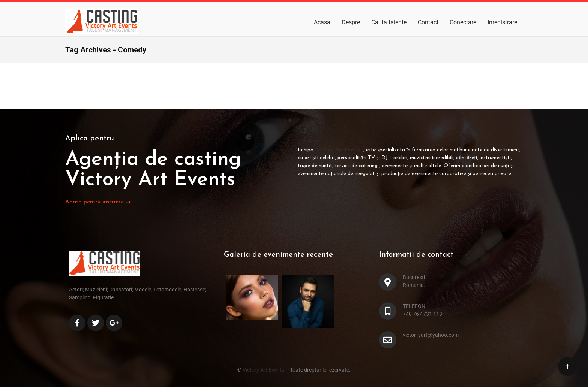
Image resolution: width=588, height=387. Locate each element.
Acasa (322, 22)
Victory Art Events (263, 370)
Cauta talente (389, 22)
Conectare (463, 22)
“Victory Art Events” (339, 150)
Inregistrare (502, 22)
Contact (428, 22)
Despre (351, 22)
